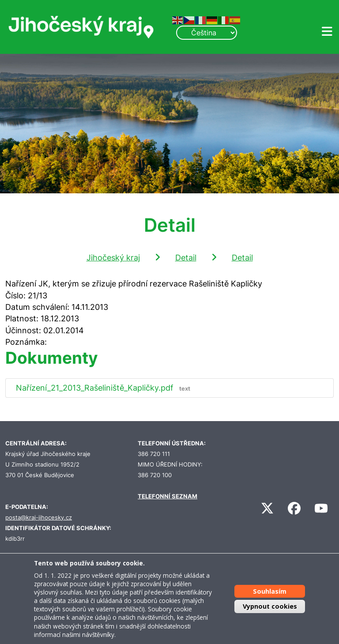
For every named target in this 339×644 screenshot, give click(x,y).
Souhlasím (270, 591)
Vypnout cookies (270, 606)
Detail (186, 258)
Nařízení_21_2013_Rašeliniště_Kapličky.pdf (105, 388)
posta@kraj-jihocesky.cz (39, 518)
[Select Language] (207, 33)
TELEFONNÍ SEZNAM (168, 496)
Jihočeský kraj (113, 258)
